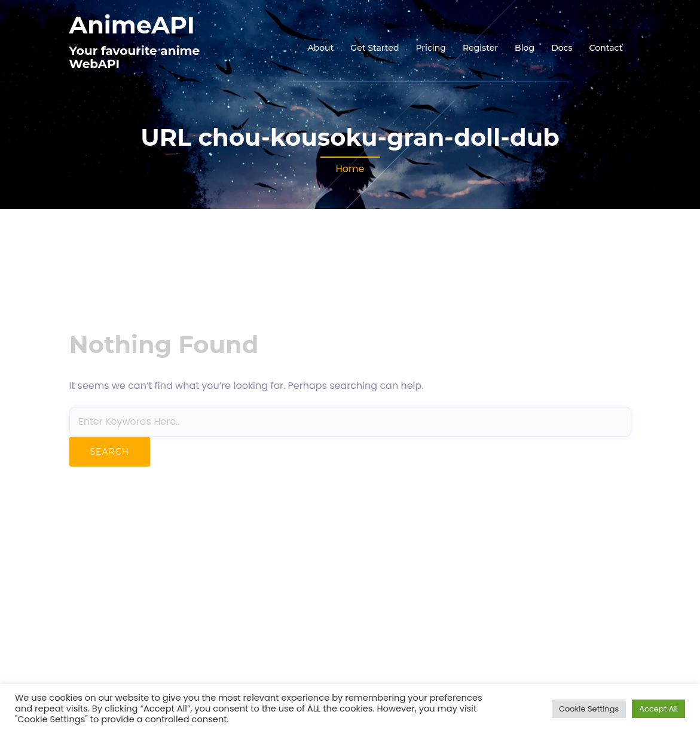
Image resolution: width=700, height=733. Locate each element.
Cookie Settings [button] (589, 709)
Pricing (430, 48)
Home (350, 169)
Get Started (375, 48)
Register (480, 48)
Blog (525, 48)
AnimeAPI (132, 25)
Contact (606, 48)
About (320, 48)
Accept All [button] (658, 709)
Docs (562, 48)
